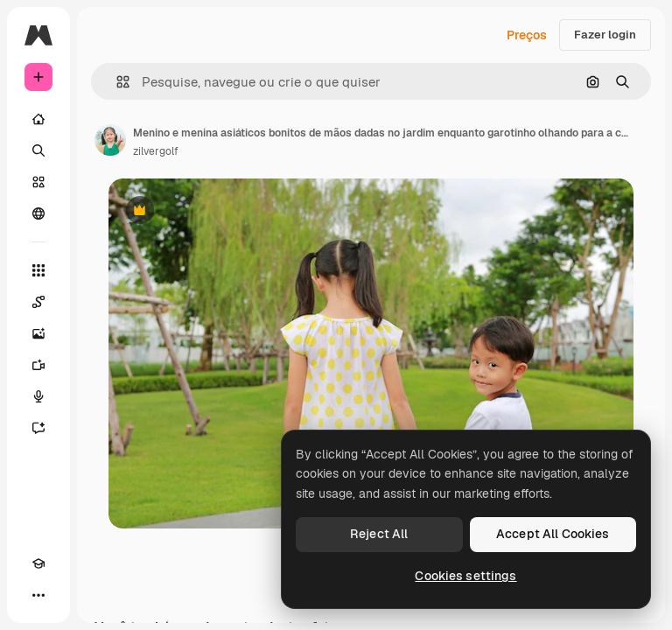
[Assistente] (38, 428)
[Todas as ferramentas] (38, 270)
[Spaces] (38, 302)
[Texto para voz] (38, 396)
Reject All (379, 534)
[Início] (38, 119)
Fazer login (605, 35)
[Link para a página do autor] (110, 140)
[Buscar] (38, 150)
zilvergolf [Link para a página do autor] (156, 151)
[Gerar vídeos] (38, 365)
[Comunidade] (38, 213)
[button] (116, 82)
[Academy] (38, 563)
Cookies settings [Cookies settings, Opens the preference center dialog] (465, 576)
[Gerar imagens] (38, 333)
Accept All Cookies (553, 534)
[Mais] (38, 595)
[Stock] (38, 182)
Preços (527, 35)
